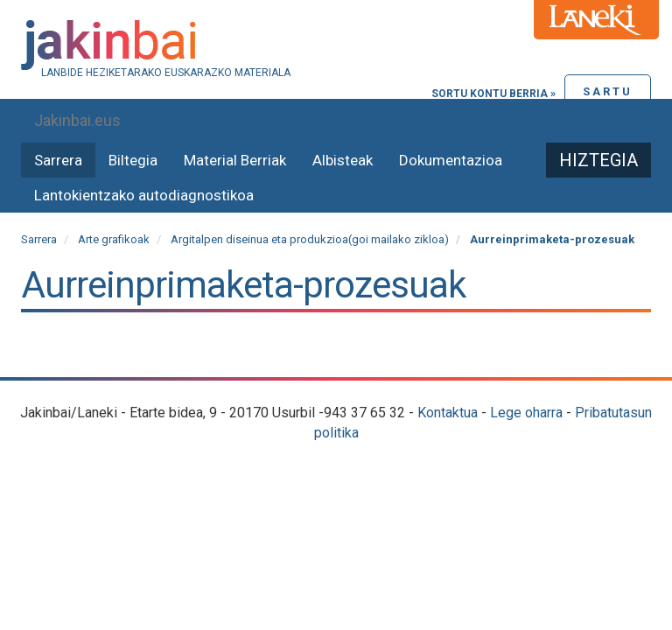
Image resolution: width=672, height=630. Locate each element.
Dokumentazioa (451, 160)
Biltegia (133, 160)
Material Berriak (235, 160)
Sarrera (58, 160)
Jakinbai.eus (77, 120)
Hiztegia (598, 160)
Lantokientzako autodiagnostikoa (144, 195)
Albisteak (343, 160)
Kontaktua (448, 413)
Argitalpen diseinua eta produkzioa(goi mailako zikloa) (310, 239)
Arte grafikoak (114, 239)
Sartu (608, 91)
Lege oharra (526, 413)
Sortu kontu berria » (493, 94)
